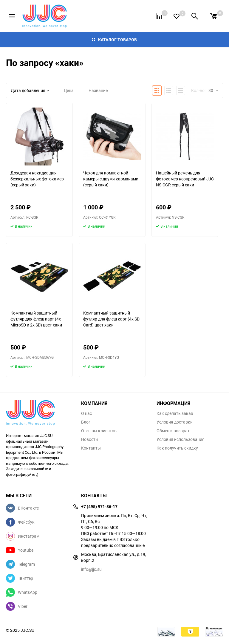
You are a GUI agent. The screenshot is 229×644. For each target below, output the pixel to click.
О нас (86, 413)
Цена (69, 90)
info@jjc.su (91, 569)
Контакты (91, 448)
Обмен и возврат (173, 431)
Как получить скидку (177, 448)
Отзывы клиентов (99, 431)
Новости (89, 439)
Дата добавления (30, 90)
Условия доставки (175, 422)
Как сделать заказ (175, 413)
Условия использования (181, 439)
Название (98, 90)
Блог (86, 422)
